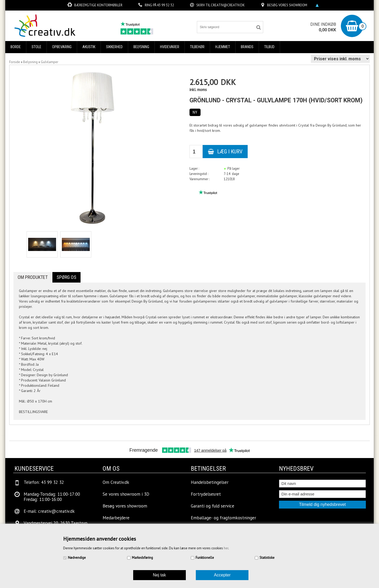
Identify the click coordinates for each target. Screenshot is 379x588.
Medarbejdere (116, 518)
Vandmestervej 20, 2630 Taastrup (56, 523)
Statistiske (267, 558)
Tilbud (269, 47)
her (226, 548)
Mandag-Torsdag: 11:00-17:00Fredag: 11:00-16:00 (52, 497)
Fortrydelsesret (206, 494)
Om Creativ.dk (116, 482)
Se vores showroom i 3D (126, 494)
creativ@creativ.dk (228, 5)
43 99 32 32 (165, 5)
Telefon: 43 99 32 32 (44, 482)
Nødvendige (77, 558)
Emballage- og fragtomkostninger (223, 518)
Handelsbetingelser (210, 482)
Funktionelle (205, 558)
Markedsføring (142, 558)
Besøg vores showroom (287, 5)
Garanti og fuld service (213, 506)
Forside (15, 62)
